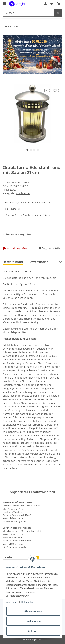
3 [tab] (34, 150)
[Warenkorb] (59, 4)
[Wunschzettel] (52, 4)
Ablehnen (33, 631)
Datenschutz (28, 602)
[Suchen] (29, 13)
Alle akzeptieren (33, 611)
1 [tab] (27, 150)
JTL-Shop (38, 640)
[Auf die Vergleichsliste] (46, 90)
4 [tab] (38, 150)
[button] (45, 4)
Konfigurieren (33, 621)
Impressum (12, 602)
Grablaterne (23, 193)
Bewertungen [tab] (38, 262)
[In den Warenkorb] (6, 82)
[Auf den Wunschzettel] (55, 90)
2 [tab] (31, 150)
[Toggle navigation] (5, 2)
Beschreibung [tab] (13, 262)
